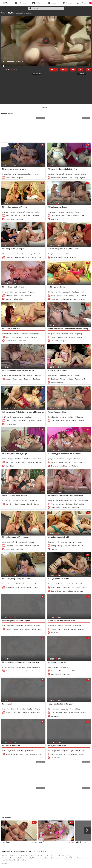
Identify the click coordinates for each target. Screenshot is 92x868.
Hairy (71, 178)
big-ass (80, 542)
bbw (50, 709)
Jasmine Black (68, 591)
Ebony (18, 462)
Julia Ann (54, 549)
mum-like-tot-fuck (62, 501)
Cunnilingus (37, 379)
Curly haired (55, 421)
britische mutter (53, 417)
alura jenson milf (8, 542)
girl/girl (71, 375)
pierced (16, 334)
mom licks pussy (8, 626)
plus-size (69, 174)
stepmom (19, 626)
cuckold (20, 254)
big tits (51, 292)
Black (7, 462)
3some (5, 254)
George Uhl (63, 341)
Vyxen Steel (55, 219)
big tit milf (21, 212)
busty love (52, 254)
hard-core (61, 459)
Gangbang (33, 754)
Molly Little (55, 633)
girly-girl (72, 542)
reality (37, 212)
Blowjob (79, 337)
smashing (29, 254)
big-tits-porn (33, 292)
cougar (13, 212)
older (5, 459)
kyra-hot (6, 292)
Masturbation (55, 178)
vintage (11, 667)
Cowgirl (23, 504)
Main (3, 13)
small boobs (33, 501)
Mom (14, 178)
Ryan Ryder (75, 508)
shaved (16, 501)
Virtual (23, 588)
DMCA (31, 851)
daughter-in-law (72, 254)
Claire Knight (10, 466)
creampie (68, 626)
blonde (5, 501)
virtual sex (27, 584)
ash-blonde (67, 292)
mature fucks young (9, 174)
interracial (14, 709)
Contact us (6, 851)
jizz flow (30, 709)
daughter (37, 626)
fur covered (60, 174)
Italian (34, 671)
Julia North (55, 341)
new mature (7, 375)
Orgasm (59, 296)
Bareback (79, 588)
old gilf (11, 459)
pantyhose (52, 459)
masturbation (21, 667)
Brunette (37, 504)
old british (19, 459)
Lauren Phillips (23, 341)
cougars (69, 459)
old (49, 751)
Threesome (35, 216)
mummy (6, 212)
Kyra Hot (9, 299)
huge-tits (51, 542)
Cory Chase (66, 675)
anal (72, 334)
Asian (14, 713)
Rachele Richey (18, 299)
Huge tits (67, 546)
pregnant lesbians (80, 174)
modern (36, 174)
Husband (18, 258)
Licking (72, 296)
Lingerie (54, 629)
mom (81, 254)
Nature (53, 588)
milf (59, 334)
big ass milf (57, 751)
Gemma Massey (56, 591)
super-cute (61, 254)
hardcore (65, 334)
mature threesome (19, 375)
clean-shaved (53, 375)
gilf (72, 751)
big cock (66, 751)
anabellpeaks (7, 334)
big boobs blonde (22, 542)
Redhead (19, 337)
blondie (78, 375)
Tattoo (83, 216)
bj (11, 501)
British (71, 379)
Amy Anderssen (74, 466)
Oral (7, 504)
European (9, 296)
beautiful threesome (34, 375)
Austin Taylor (55, 299)
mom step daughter (25, 174)
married (13, 254)
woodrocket (52, 212)
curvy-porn (23, 292)
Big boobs (83, 178)
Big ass (81, 546)
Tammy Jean (55, 716)
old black (28, 459)
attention (57, 709)
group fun (51, 334)
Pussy (53, 296)
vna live (23, 709)
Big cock (59, 754)
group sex (12, 751)
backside (76, 292)
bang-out (61, 212)
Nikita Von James (79, 299)
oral (83, 292)
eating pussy (35, 334)
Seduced (54, 258)
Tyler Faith (54, 466)
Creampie (81, 629)
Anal (66, 337)
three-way (63, 375)
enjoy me (65, 709)
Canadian (76, 216)
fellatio (60, 626)
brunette (65, 584)
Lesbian (84, 296)
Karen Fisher (10, 219)
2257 (51, 851)
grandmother (29, 751)
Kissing (53, 546)
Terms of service (19, 851)
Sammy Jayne (79, 591)
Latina (80, 462)
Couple (69, 216)
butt (84, 751)
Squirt (28, 671)
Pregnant (64, 178)
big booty (79, 334)
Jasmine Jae (66, 508)
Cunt (75, 462)
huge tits (30, 212)
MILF (20, 216)
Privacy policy (41, 851)
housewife (38, 254)
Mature (8, 178)
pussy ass (28, 626)
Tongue (78, 379)
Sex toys (38, 462)
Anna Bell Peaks (11, 341)
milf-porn (14, 292)
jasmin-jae (74, 501)
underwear (77, 626)
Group (76, 178)
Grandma (81, 421)
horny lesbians (75, 709)
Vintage (15, 671)
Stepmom (20, 178)
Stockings (68, 462)
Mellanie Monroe (67, 299)
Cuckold (33, 258)
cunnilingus (52, 626)
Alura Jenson (20, 219)
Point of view (10, 588)
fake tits (58, 292)
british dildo (37, 459)
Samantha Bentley (57, 383)
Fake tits (14, 216)
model (77, 212)
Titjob (27, 754)
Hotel (53, 216)
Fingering (66, 629)
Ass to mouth (60, 504)
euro (29, 667)
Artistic (21, 296)
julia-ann (65, 542)
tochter (71, 417)
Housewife (26, 258)
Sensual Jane (55, 758)
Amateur (72, 337)
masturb (51, 174)
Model (58, 216)
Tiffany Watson (56, 675)
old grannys (79, 417)
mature (63, 417)
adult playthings (18, 417)
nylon (5, 667)
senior (78, 751)
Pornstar (28, 546)
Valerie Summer (11, 424)
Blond (8, 216)
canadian (70, 212)
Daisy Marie (63, 466)
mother (35, 584)
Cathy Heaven (56, 508)
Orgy (12, 504)
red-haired (25, 334)
